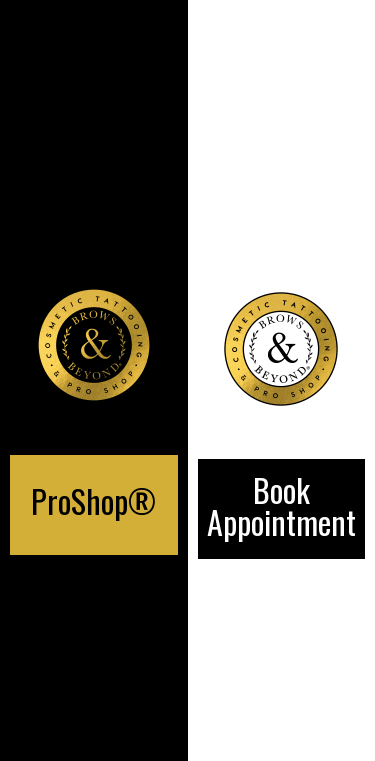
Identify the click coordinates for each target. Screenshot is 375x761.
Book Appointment (281, 505)
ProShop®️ (93, 500)
